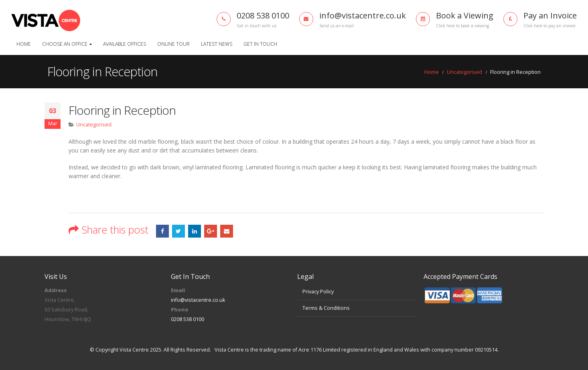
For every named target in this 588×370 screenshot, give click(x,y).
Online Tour (173, 44)
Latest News (217, 44)
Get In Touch (260, 44)
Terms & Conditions (326, 308)
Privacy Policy (318, 292)
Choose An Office (65, 44)
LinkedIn (195, 231)
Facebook (162, 231)
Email (227, 231)
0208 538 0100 (188, 319)
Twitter (178, 231)
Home (24, 44)
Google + (211, 231)
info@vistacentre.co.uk (198, 300)
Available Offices (125, 44)
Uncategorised (94, 125)
